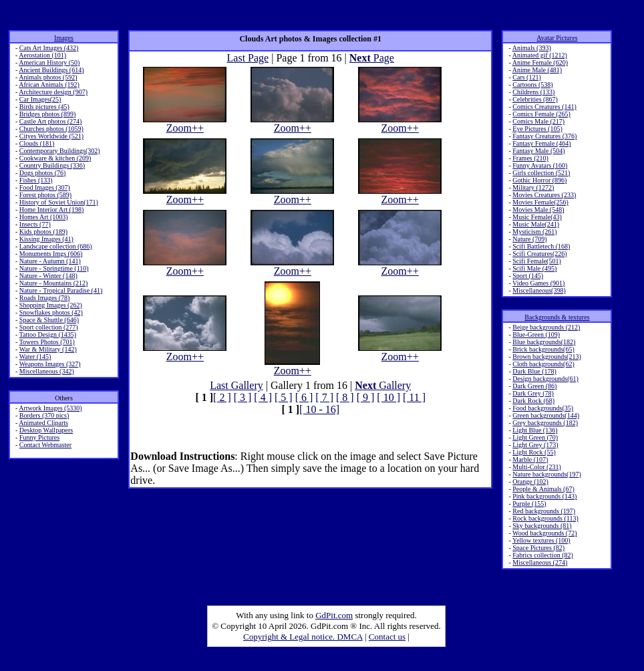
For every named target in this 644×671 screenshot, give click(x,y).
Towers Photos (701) (47, 342)
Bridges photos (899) (47, 114)
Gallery (383, 385)
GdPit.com (334, 615)
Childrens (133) (533, 92)
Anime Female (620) (540, 62)
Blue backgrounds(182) (544, 342)
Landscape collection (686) (56, 246)
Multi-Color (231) (537, 467)
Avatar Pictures (557, 38)
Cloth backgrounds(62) (543, 364)
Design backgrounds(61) (545, 379)
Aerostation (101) (42, 55)
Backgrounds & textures (557, 317)
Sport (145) (528, 276)
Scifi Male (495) (534, 268)
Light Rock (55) (534, 452)
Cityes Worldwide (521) (51, 136)
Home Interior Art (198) (51, 210)
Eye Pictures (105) (537, 129)
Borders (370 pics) (44, 415)
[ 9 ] (366, 397)
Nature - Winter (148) (48, 276)
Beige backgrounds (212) (546, 327)
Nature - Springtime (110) (54, 268)
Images (64, 38)
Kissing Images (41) (46, 239)
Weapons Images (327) (50, 364)
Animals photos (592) (48, 77)
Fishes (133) (36, 180)
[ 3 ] (243, 397)
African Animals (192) (49, 85)
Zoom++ (185, 123)
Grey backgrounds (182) (545, 423)
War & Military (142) (48, 349)
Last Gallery (236, 385)
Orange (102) (530, 482)
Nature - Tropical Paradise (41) (61, 290)
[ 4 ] (263, 397)
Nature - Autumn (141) (50, 261)
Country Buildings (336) (52, 165)
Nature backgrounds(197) (546, 474)
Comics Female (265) (541, 114)
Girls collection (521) (541, 173)
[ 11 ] (414, 397)
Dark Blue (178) (534, 371)
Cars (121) (527, 77)
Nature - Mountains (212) (53, 283)
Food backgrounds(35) (543, 408)
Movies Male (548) (538, 210)
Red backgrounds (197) (544, 511)
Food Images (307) (45, 187)
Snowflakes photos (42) (51, 312)
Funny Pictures (39, 437)
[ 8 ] (345, 397)
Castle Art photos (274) (51, 121)
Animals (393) (532, 48)
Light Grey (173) (535, 445)
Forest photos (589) (45, 195)
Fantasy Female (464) (541, 143)
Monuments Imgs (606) (51, 254)
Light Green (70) (535, 437)
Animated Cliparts (43, 423)
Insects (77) (35, 224)
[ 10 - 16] (319, 409)
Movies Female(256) (540, 202)
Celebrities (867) (535, 99)
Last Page (248, 58)
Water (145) (35, 357)
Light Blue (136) (535, 430)
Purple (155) (529, 504)
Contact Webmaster (45, 445)
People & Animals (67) (543, 489)
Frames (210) (530, 158)
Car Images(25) (40, 99)
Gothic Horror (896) (539, 180)
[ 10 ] (388, 397)
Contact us (387, 637)
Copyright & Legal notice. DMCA (303, 637)
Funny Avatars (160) (540, 165)
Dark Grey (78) (533, 393)
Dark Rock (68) (533, 401)
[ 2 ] (222, 397)
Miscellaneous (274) (540, 562)
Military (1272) (533, 187)
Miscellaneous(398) (539, 290)
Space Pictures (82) (538, 548)
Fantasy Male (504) (538, 151)
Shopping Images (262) (51, 305)
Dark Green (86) (534, 386)
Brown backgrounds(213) (546, 357)
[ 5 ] (284, 397)
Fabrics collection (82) (543, 555)
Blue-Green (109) (536, 334)
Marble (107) (530, 459)
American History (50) (49, 62)
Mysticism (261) (534, 232)
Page (372, 58)
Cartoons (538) (532, 85)
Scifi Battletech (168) (541, 246)
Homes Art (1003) (44, 217)
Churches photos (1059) (51, 129)
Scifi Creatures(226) (539, 254)
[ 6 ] (304, 397)
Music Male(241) (536, 224)
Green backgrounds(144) (546, 415)
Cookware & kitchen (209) (55, 158)
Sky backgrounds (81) (542, 526)
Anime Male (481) (537, 70)
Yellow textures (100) (541, 540)
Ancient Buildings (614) (51, 70)
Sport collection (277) (49, 327)
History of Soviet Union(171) (59, 202)
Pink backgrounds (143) (544, 496)
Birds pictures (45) (44, 107)
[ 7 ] (324, 397)
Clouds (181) (37, 143)
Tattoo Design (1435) (48, 334)
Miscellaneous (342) (47, 371)
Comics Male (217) (538, 121)
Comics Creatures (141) (544, 107)
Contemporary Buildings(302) (60, 151)
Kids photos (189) (43, 232)
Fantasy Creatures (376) (544, 136)
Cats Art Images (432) (49, 48)
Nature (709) (529, 239)
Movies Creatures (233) (544, 195)
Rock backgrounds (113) (545, 518)
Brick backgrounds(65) (543, 349)
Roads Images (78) (45, 298)
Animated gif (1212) (540, 55)
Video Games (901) (538, 283)
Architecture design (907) (53, 92)
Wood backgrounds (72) (544, 533)
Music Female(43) (537, 217)
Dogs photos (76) (42, 173)
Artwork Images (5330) (50, 408)
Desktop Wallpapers (46, 430)
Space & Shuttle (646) (49, 320)
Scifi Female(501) (536, 261)
